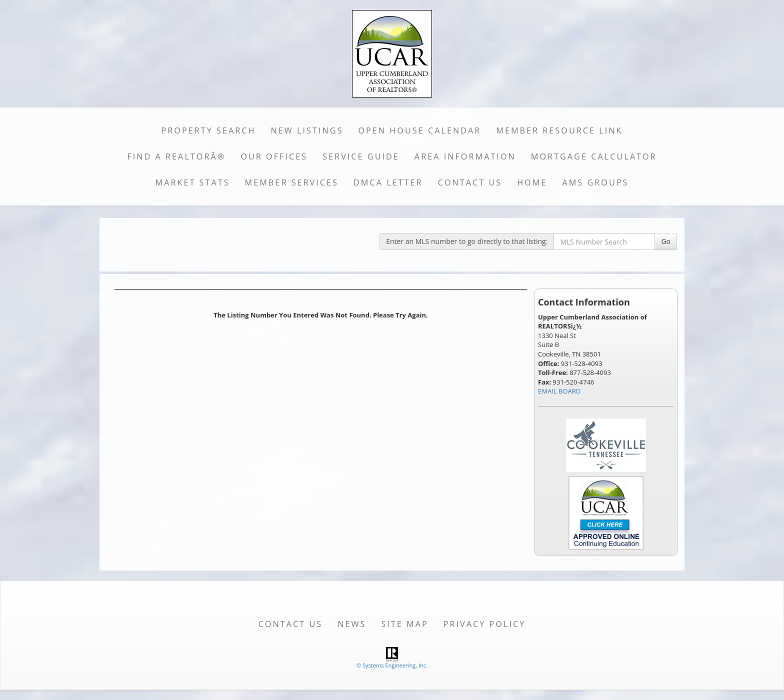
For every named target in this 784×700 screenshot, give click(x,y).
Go (666, 241)
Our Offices (274, 156)
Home (532, 182)
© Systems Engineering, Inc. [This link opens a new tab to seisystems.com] (392, 665)
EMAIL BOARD (559, 391)
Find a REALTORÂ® (176, 156)
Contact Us (470, 182)
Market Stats (193, 182)
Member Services (292, 182)
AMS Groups (595, 182)
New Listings (307, 130)
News (352, 624)
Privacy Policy (485, 624)
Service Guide (361, 156)
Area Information (465, 156)
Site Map (404, 624)
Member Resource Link (559, 130)
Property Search (209, 130)
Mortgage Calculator (594, 156)
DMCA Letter (388, 182)
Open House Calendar (419, 130)
